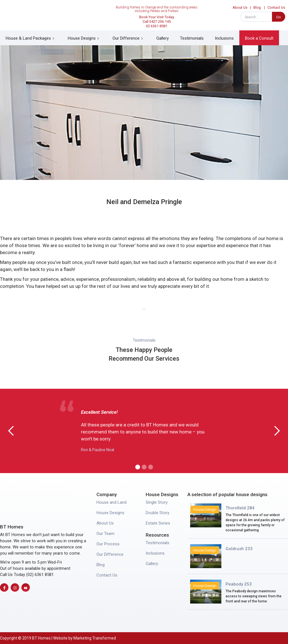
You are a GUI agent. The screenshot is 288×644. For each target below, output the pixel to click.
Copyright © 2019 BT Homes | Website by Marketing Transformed (58, 638)
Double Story (157, 513)
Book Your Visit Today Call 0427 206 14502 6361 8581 (157, 16)
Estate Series (158, 523)
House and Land (112, 502)
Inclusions (224, 33)
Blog (101, 565)
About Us (105, 523)
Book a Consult (259, 33)
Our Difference (110, 554)
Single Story (157, 502)
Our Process (108, 544)
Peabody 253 (239, 584)
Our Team (105, 534)
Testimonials (192, 33)
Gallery (163, 33)
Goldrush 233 (239, 549)
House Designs (110, 513)
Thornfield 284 (240, 508)
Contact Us (107, 575)
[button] (31, 32)
